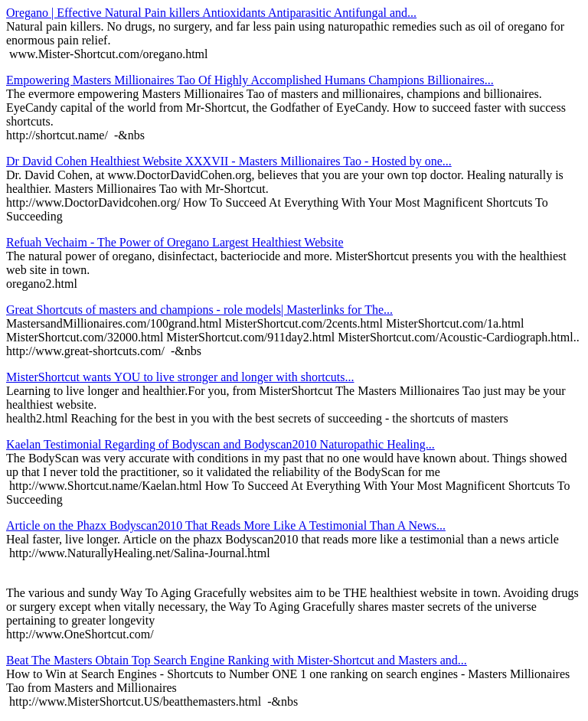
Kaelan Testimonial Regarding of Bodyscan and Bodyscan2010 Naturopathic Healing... (220, 444)
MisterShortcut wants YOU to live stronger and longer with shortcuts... (180, 377)
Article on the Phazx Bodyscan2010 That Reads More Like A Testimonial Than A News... (226, 525)
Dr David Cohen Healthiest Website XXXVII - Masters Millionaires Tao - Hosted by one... (229, 161)
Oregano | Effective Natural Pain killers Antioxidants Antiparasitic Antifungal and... (211, 13)
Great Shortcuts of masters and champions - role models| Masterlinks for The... (199, 310)
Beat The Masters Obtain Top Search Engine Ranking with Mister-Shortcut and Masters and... (237, 660)
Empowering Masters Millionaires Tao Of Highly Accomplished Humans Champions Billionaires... (250, 80)
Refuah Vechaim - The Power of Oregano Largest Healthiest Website (175, 242)
